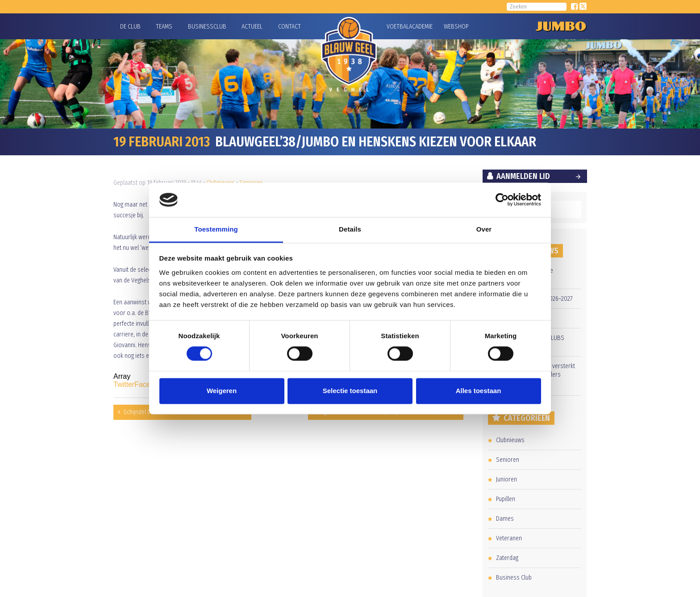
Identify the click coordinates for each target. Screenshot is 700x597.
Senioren (508, 460)
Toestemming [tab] (216, 229)
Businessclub (207, 27)
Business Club (514, 578)
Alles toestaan (479, 391)
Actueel (252, 27)
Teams (164, 27)
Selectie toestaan (350, 391)
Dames (505, 519)
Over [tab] (484, 229)
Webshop (455, 27)
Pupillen (506, 499)
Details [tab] (350, 229)
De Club (130, 27)
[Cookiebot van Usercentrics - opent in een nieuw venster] (502, 200)
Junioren (506, 479)
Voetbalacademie (398, 27)
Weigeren (222, 391)
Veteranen (509, 538)
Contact (290, 27)
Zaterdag (507, 558)
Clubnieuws (510, 440)
